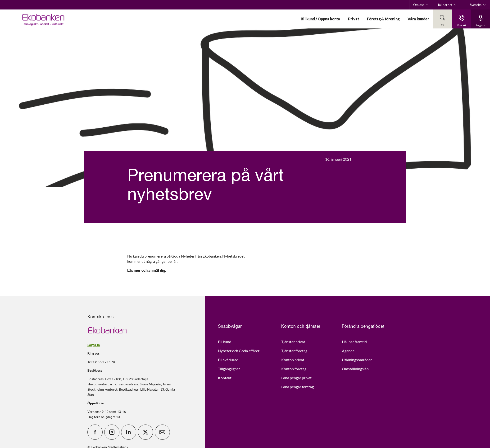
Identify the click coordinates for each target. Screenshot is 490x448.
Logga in (94, 345)
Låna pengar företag (297, 387)
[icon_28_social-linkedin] (129, 432)
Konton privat (293, 360)
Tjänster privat (293, 342)
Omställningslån (355, 369)
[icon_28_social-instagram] (112, 432)
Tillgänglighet (229, 369)
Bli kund (225, 342)
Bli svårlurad (228, 360)
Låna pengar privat (296, 378)
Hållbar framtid (354, 342)
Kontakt (225, 378)
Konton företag (294, 369)
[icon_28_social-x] (145, 432)
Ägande (348, 351)
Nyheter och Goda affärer (239, 351)
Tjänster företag (294, 351)
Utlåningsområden (357, 360)
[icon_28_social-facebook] (95, 432)
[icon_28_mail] (162, 432)
